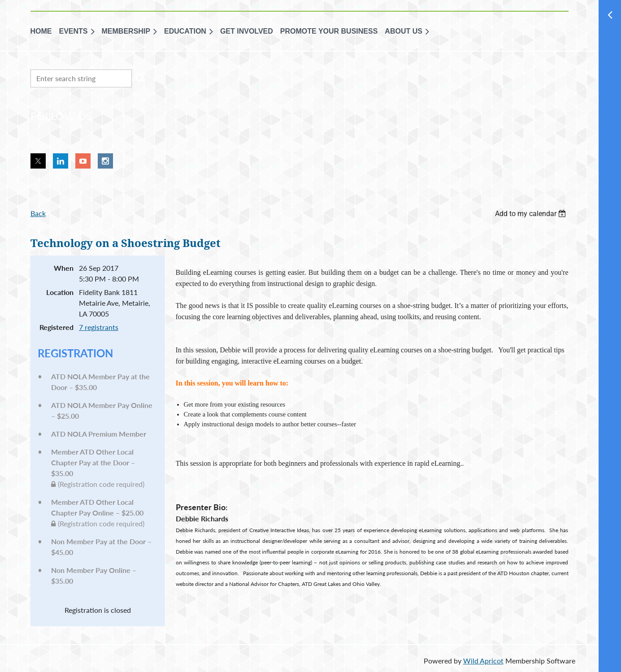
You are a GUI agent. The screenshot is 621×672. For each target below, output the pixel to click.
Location (60, 292)
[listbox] (532, 214)
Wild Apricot (483, 661)
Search (140, 78)
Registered (56, 327)
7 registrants (99, 327)
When (64, 268)
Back (38, 213)
